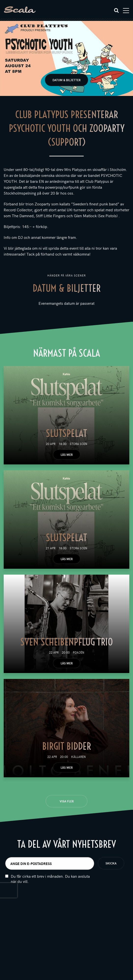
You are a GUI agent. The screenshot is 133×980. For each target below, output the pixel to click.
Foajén (79, 652)
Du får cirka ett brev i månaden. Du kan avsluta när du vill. (50, 881)
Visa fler (67, 801)
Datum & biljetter (66, 80)
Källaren (78, 757)
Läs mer (67, 455)
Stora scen (78, 444)
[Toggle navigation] (126, 11)
